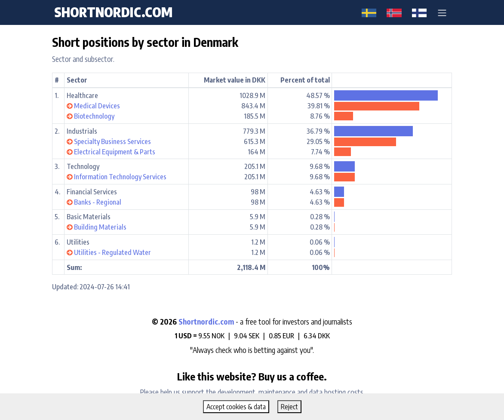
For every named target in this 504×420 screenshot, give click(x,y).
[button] (442, 12)
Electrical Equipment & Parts (115, 152)
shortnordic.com (113, 12)
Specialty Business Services (112, 141)
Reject (289, 407)
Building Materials (100, 227)
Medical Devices (97, 106)
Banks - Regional (98, 202)
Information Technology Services (120, 177)
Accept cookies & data (236, 407)
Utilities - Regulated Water (112, 252)
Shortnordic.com (206, 322)
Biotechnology (94, 116)
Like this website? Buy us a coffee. (252, 376)
